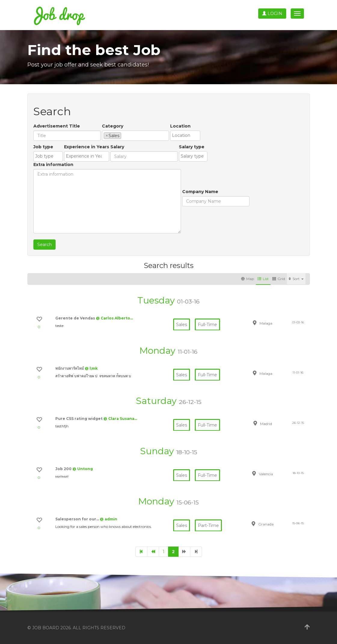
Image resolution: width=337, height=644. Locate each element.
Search (44, 245)
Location (180, 126)
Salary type (192, 147)
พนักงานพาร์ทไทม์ (70, 368)
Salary (117, 147)
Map (248, 279)
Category (113, 126)
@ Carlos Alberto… (114, 318)
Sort (296, 279)
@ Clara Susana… (120, 419)
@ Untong (83, 469)
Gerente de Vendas (76, 318)
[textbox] (124, 135)
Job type (43, 147)
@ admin (109, 519)
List (263, 279)
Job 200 (64, 469)
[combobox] (135, 136)
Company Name (200, 192)
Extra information (53, 165)
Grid (279, 279)
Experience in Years (87, 147)
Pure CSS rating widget (79, 419)
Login (272, 14)
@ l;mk (91, 368)
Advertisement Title (57, 126)
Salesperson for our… (78, 519)
